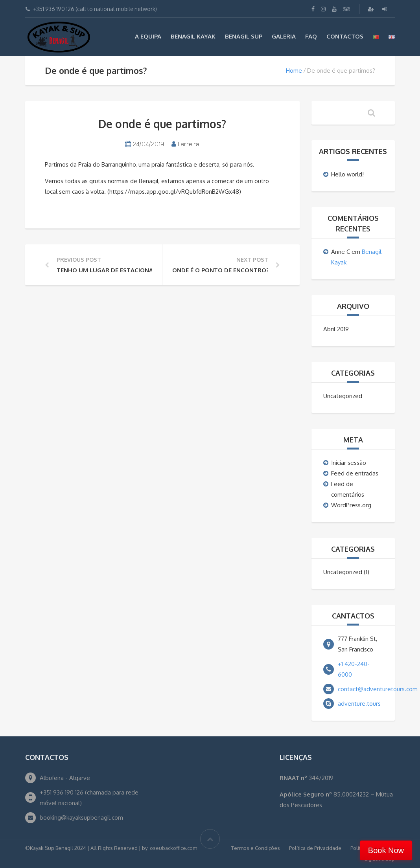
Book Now (386, 850)
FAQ (311, 36)
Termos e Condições (256, 848)
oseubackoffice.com (173, 848)
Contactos (345, 36)
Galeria (284, 36)
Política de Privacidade (315, 848)
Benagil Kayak (193, 36)
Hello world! (347, 174)
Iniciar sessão (349, 463)
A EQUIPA (148, 36)
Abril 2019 (336, 329)
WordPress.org (351, 505)
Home (294, 71)
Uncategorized (343, 396)
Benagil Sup (244, 36)
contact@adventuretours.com (378, 689)
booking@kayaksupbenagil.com (81, 818)
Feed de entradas (355, 473)
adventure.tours (359, 704)
